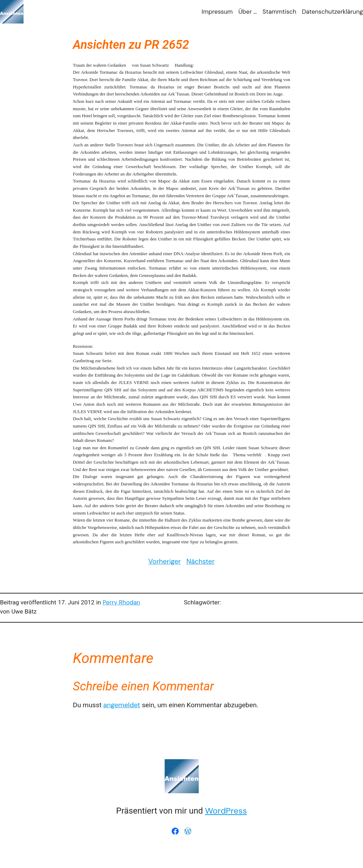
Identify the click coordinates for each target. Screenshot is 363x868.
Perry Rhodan (121, 602)
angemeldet (122, 705)
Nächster (200, 561)
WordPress (226, 811)
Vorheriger (165, 561)
